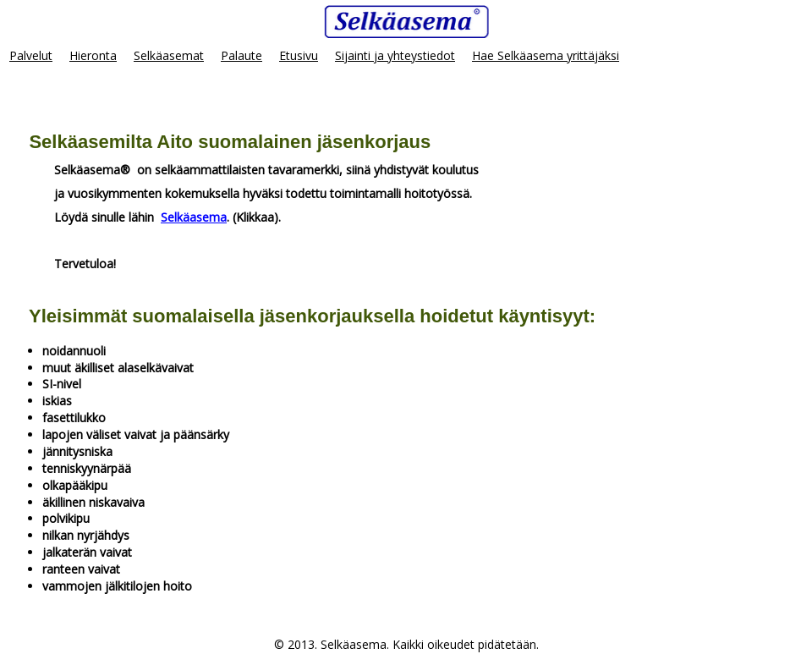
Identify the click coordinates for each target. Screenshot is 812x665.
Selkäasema (194, 217)
